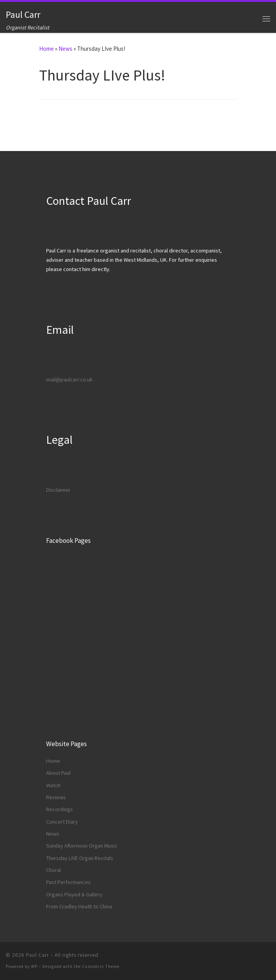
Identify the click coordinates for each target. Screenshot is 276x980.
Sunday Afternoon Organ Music (82, 846)
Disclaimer (58, 490)
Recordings (60, 809)
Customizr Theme (101, 966)
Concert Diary (62, 822)
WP (34, 966)
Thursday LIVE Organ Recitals (80, 858)
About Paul (58, 773)
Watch (53, 785)
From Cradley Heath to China (79, 906)
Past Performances (68, 882)
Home (47, 49)
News (66, 49)
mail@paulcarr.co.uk (69, 379)
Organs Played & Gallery (74, 894)
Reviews (56, 797)
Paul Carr (37, 955)
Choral (53, 870)
